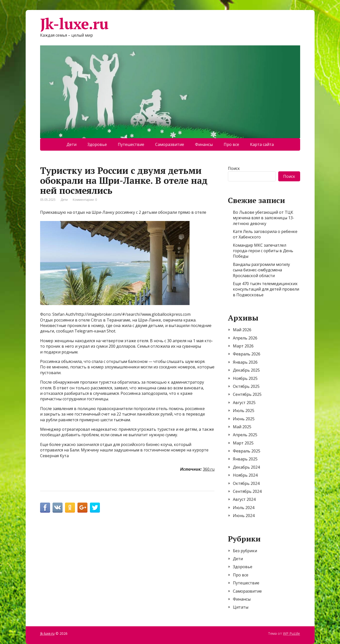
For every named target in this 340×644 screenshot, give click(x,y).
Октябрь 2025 (246, 386)
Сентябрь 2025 (247, 394)
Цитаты (241, 607)
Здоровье (97, 144)
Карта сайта (262, 144)
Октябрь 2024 (246, 483)
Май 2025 (242, 427)
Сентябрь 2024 (247, 491)
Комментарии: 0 (85, 200)
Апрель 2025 (245, 435)
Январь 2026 (245, 362)
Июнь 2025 (244, 419)
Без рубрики (245, 551)
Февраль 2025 (247, 451)
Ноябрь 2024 (245, 475)
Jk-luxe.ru (74, 24)
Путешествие (131, 144)
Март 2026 (243, 346)
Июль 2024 (244, 508)
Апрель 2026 (245, 338)
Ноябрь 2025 (245, 378)
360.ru (209, 469)
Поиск (234, 168)
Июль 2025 (244, 411)
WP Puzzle (291, 633)
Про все (231, 144)
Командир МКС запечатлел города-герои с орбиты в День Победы (263, 251)
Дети (71, 144)
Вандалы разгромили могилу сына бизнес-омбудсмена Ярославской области (261, 270)
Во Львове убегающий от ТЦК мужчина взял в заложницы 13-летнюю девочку (264, 218)
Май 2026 (242, 330)
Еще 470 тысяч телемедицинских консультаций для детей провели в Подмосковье (266, 289)
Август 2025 (244, 403)
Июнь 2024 (244, 516)
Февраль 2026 (247, 354)
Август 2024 (244, 499)
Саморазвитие (170, 144)
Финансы (204, 144)
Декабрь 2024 (246, 467)
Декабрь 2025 (246, 370)
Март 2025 (243, 443)
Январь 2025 (245, 459)
